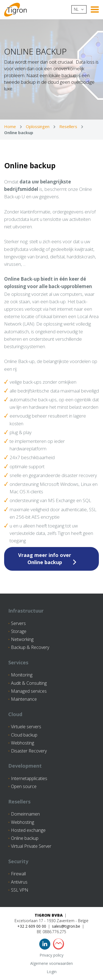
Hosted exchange (28, 830)
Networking (22, 639)
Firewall (18, 874)
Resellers (68, 126)
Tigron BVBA (49, 915)
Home (10, 126)
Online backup (25, 838)
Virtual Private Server (31, 846)
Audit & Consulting (29, 683)
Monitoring (22, 675)
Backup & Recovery (30, 647)
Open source (24, 786)
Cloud (15, 714)
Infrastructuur (26, 611)
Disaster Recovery (29, 751)
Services (18, 662)
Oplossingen (38, 126)
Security (18, 861)
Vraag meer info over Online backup (45, 559)
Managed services (29, 691)
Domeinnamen (25, 814)
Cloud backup (24, 735)
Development (25, 766)
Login (52, 972)
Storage (19, 631)
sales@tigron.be (66, 926)
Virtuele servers (26, 727)
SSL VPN (20, 890)
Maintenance (24, 699)
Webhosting (23, 743)
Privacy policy (51, 955)
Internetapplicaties (29, 778)
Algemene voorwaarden (51, 963)
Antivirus (19, 882)
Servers (18, 623)
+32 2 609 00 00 (32, 926)
